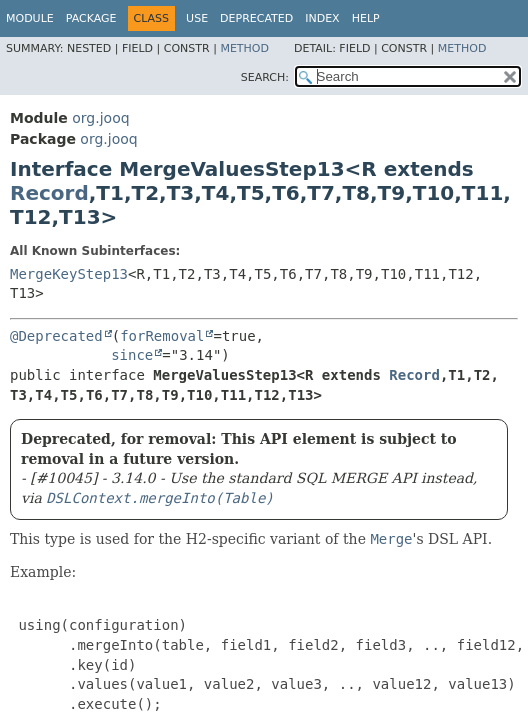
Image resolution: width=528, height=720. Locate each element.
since (132, 355)
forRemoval (162, 336)
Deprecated (256, 18)
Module (30, 18)
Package (91, 18)
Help (366, 18)
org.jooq (100, 118)
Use (197, 18)
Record (49, 193)
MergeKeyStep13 (69, 274)
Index (322, 18)
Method (244, 48)
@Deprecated (56, 336)
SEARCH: (265, 77)
